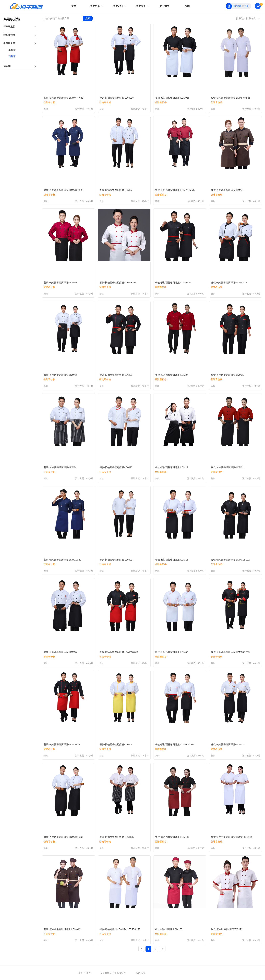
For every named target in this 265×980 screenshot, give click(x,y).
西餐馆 (12, 56)
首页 (74, 6)
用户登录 (237, 6)
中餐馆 (12, 50)
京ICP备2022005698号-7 (174, 973)
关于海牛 (164, 6)
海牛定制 (120, 6)
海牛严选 (97, 6)
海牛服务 (143, 6)
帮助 (187, 6)
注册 (246, 6)
